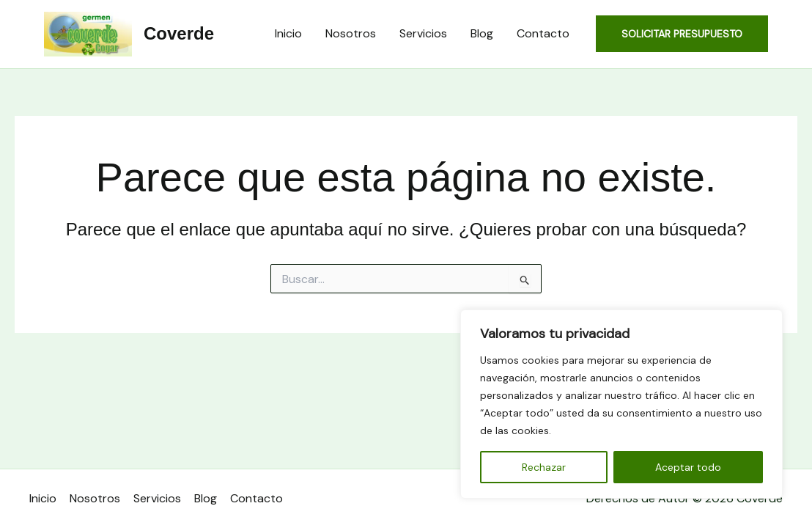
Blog (482, 33)
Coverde (179, 33)
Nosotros (351, 33)
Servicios (423, 33)
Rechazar (544, 467)
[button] (682, 34)
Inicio (288, 33)
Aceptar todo (688, 467)
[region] (621, 404)
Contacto (543, 33)
